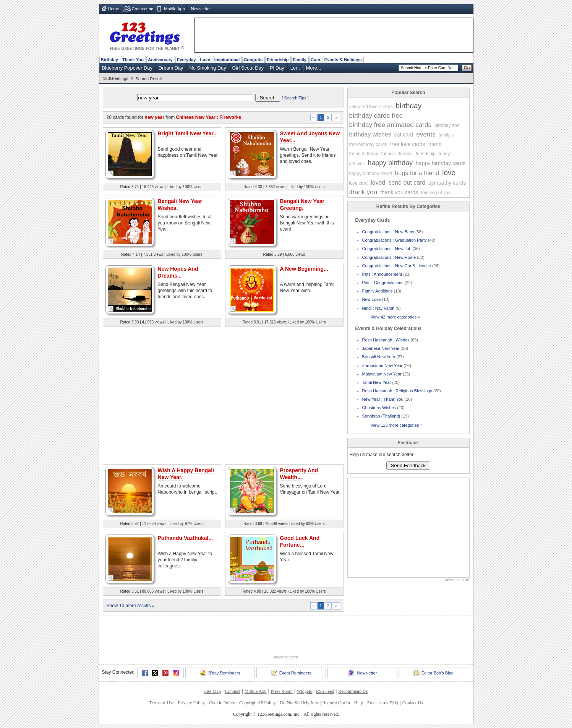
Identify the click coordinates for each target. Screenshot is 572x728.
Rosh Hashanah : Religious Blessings (397, 391)
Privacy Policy (191, 703)
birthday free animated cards (390, 125)
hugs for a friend (417, 173)
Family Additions (378, 291)
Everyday (186, 60)
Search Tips (295, 98)
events (426, 134)
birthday (409, 106)
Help (359, 703)
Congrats (253, 60)
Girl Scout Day (248, 68)
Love (205, 60)
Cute (315, 60)
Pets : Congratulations (383, 283)
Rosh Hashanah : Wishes (386, 340)
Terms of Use (161, 703)
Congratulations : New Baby (388, 232)
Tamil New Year (377, 382)
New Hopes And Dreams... (178, 272)
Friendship (278, 60)
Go (467, 68)
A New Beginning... (304, 269)
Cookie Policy (222, 703)
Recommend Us (353, 691)
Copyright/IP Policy (258, 703)
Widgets (305, 691)
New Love (372, 299)
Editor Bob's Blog (433, 673)
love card (359, 183)
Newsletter (201, 9)
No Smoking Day (208, 68)
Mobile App (174, 9)
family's (446, 135)
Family (299, 60)
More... (314, 68)
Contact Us (413, 703)
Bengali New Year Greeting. (302, 205)
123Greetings (116, 78)
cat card (404, 135)
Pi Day (277, 68)
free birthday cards (368, 145)
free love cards (408, 144)
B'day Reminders (220, 673)
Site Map (213, 691)
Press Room (282, 691)
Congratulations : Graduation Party (395, 240)
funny (444, 154)
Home (114, 9)
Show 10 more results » (131, 606)
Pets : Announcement (382, 274)
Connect (140, 9)
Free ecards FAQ (383, 703)
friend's (389, 154)
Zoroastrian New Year (382, 366)
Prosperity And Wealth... (299, 474)
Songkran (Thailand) (381, 416)
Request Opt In (336, 703)
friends (406, 154)
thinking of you (436, 193)
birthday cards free (376, 116)
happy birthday (390, 163)
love (449, 173)
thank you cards (399, 192)
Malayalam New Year (382, 374)
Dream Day (171, 68)
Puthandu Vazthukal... (186, 538)
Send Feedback (408, 466)
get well (357, 164)
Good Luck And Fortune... (300, 541)
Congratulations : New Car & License (397, 266)
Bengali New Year (379, 357)
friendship (426, 154)
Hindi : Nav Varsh (378, 308)
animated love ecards (371, 107)
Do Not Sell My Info (299, 703)
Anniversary (160, 60)
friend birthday (364, 154)
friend (435, 144)
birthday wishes (370, 134)
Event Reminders (291, 673)
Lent (295, 68)
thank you (363, 192)
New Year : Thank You (383, 399)
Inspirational (227, 60)
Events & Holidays (343, 60)
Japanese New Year (381, 348)
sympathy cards (447, 183)
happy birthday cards (441, 163)
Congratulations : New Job (387, 249)
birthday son (447, 125)
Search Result (148, 79)
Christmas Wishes (379, 408)
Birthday (109, 60)
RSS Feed (325, 691)
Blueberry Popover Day (127, 68)
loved (378, 183)
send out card (407, 183)
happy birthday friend (371, 174)
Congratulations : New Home (389, 257)
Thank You (133, 60)
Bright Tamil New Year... (188, 133)
